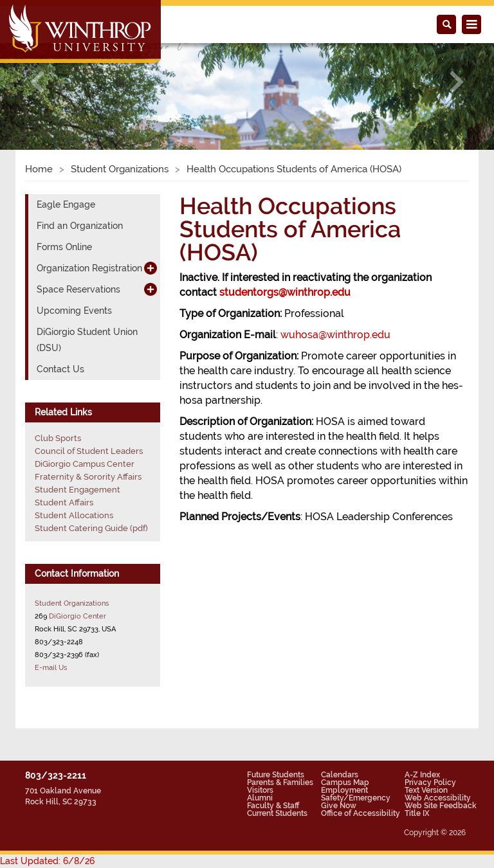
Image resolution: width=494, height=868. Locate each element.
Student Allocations (74, 515)
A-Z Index (422, 775)
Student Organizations (120, 169)
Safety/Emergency (356, 798)
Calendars (340, 775)
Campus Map (345, 782)
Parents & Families (280, 782)
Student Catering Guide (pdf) (91, 528)
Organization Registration (89, 268)
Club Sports (58, 438)
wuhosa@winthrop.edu (335, 335)
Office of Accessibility (361, 813)
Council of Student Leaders (89, 451)
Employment (344, 790)
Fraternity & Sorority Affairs (88, 477)
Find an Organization (80, 226)
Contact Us (60, 369)
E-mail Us (51, 667)
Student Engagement (78, 490)
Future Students (276, 775)
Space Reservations (78, 289)
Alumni (260, 798)
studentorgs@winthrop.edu (285, 292)
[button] (37, 82)
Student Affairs (64, 502)
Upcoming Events (74, 311)
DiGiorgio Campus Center (85, 464)
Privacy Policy (430, 782)
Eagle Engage (66, 204)
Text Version (426, 790)
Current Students (277, 813)
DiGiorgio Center (78, 616)
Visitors (260, 790)
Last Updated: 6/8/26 (47, 861)
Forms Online (64, 247)
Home (39, 169)
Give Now (339, 806)
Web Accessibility (438, 798)
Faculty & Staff (273, 806)
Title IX (417, 813)
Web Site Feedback (441, 806)
